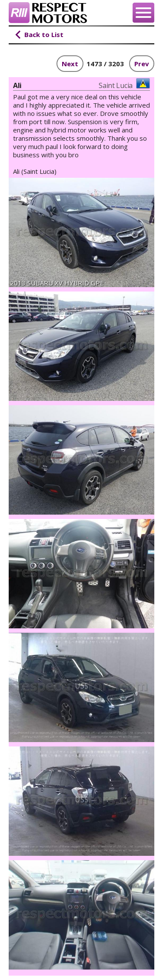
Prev (142, 64)
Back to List (44, 34)
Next (70, 64)
